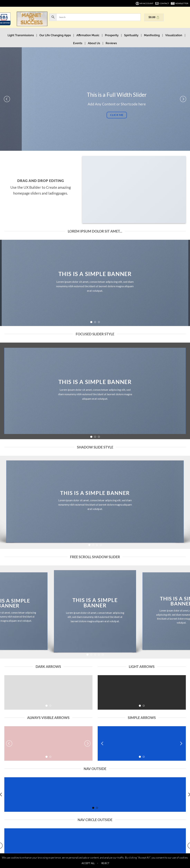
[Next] (183, 99)
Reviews (111, 43)
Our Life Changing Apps (55, 35)
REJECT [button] (105, 863)
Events (78, 43)
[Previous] (7, 99)
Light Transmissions (21, 35)
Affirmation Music (88, 35)
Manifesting (152, 35)
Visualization (174, 35)
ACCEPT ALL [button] (88, 863)
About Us (94, 43)
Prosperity (112, 35)
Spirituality (131, 35)
